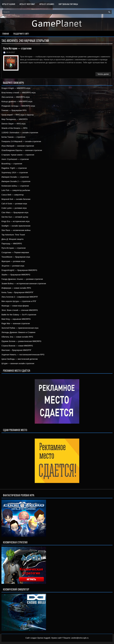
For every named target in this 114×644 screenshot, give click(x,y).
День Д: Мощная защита (12, 239)
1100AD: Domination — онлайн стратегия (20, 133)
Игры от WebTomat (27, 4)
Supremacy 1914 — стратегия (15, 173)
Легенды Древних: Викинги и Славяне (18, 332)
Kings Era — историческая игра (16, 221)
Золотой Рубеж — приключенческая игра (20, 328)
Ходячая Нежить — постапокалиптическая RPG (23, 355)
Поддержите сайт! (21, 34)
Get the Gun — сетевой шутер (15, 217)
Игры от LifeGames (47, 4)
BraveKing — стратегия (12, 164)
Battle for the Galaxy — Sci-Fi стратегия (19, 315)
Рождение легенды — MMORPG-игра (18, 106)
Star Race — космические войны (16, 230)
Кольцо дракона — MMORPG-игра (17, 101)
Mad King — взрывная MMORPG (16, 319)
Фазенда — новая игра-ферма (15, 306)
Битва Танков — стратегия (13, 137)
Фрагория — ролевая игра (13, 261)
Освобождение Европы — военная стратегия (22, 150)
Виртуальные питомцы (68, 4)
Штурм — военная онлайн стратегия (18, 363)
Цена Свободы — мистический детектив (20, 359)
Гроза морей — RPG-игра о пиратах (18, 115)
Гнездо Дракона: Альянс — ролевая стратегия (22, 279)
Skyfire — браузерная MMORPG (16, 275)
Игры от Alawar (9, 4)
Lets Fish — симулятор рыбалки (16, 190)
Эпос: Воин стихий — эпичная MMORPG (20, 310)
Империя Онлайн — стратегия (15, 177)
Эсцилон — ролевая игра (13, 266)
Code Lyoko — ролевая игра (14, 208)
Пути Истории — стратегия (17, 48)
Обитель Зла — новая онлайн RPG (17, 337)
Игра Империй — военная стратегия (18, 146)
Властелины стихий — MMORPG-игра (18, 93)
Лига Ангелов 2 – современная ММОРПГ (20, 297)
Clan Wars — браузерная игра (15, 212)
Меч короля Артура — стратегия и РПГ (19, 301)
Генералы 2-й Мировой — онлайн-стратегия (21, 141)
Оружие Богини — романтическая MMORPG (21, 341)
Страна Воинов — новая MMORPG (17, 346)
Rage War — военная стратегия (16, 323)
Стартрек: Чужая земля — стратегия (18, 155)
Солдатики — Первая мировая (15, 252)
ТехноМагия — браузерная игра (16, 257)
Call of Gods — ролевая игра (14, 204)
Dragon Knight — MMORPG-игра (16, 88)
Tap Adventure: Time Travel (13, 235)
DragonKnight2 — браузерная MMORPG (19, 270)
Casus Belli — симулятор (13, 195)
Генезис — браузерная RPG (14, 110)
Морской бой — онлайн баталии (16, 199)
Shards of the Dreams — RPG (14, 128)
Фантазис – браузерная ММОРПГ (16, 350)
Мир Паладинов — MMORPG (15, 119)
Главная (6, 34)
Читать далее (103, 74)
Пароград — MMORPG (12, 244)
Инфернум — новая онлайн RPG (16, 288)
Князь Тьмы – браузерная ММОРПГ (17, 292)
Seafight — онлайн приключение (16, 226)
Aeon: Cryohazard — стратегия (15, 159)
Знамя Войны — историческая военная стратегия (24, 284)
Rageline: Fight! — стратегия (14, 168)
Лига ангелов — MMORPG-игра (16, 97)
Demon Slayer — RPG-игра (14, 124)
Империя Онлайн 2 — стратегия (16, 181)
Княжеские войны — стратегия (15, 186)
